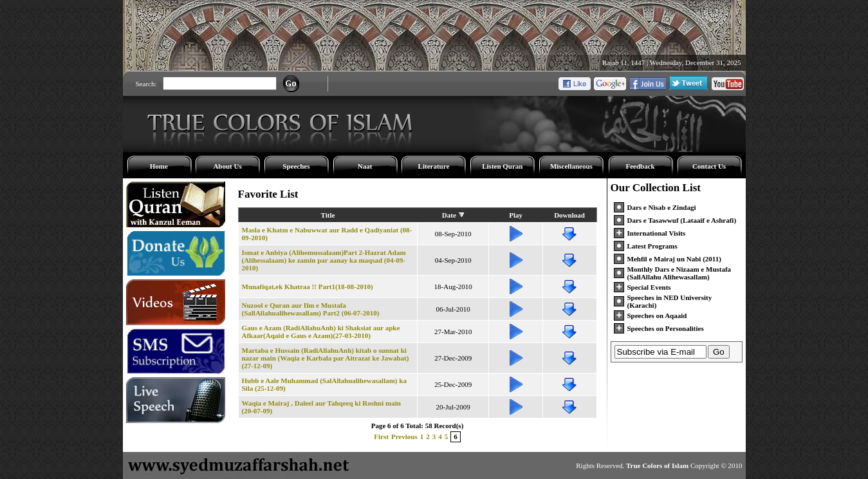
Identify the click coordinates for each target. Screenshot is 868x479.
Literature (434, 166)
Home (159, 166)
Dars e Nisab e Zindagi (662, 207)
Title (328, 215)
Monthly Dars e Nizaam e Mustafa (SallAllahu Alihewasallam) (679, 273)
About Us (227, 166)
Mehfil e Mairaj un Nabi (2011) (674, 259)
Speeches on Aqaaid (657, 315)
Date (449, 215)
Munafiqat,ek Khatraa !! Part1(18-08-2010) (308, 286)
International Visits (657, 233)
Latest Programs (652, 246)
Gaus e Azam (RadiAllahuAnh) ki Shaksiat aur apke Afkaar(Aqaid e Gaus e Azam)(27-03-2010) (321, 332)
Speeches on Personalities (666, 328)
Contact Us (709, 166)
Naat (365, 166)
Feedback (640, 166)
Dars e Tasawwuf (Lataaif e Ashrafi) (682, 220)
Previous (404, 437)
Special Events (649, 287)
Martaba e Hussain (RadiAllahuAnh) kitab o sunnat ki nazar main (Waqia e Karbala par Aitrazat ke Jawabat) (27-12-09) (326, 358)
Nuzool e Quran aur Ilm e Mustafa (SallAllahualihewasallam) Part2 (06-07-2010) (311, 309)
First (381, 437)
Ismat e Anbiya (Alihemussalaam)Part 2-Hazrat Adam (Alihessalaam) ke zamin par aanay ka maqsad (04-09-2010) (324, 260)
